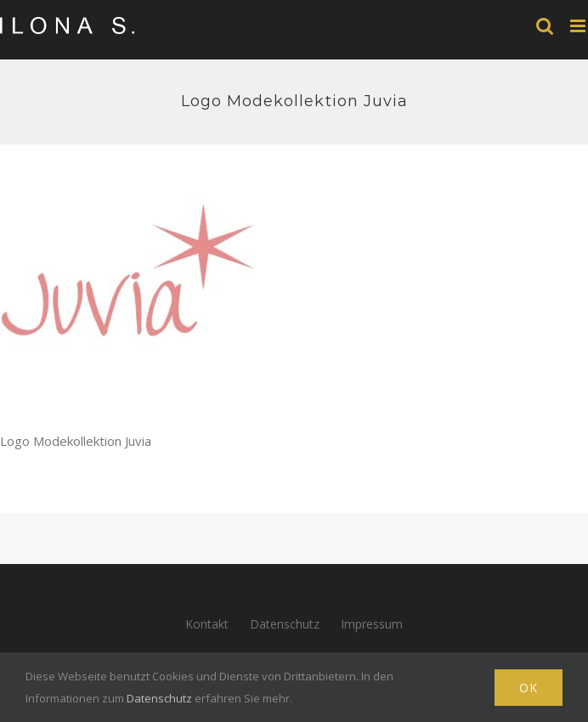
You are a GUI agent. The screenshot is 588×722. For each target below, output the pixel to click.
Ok (529, 688)
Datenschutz (285, 624)
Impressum (372, 624)
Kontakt (207, 624)
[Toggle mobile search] (545, 26)
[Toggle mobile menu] (579, 26)
